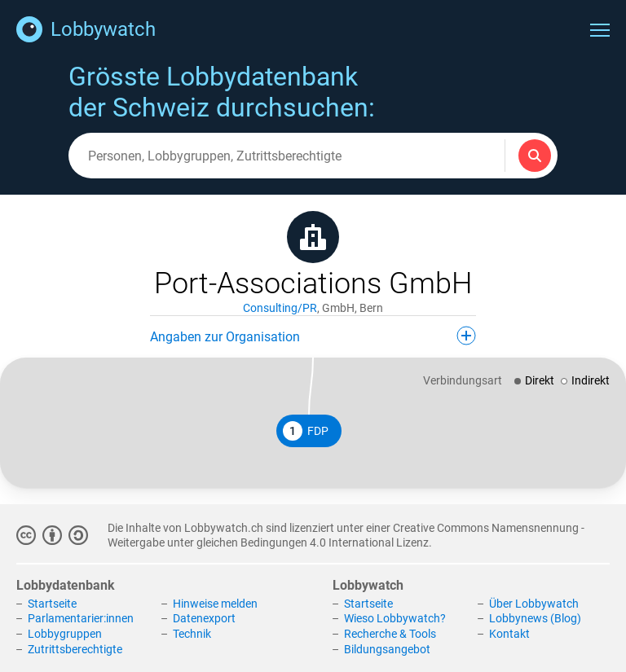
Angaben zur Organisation (313, 336)
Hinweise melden (215, 604)
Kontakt (509, 634)
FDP (306, 431)
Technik (192, 634)
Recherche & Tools (390, 634)
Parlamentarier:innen (81, 618)
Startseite (52, 604)
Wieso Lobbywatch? (395, 618)
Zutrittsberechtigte (75, 649)
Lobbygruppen (65, 634)
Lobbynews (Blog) (535, 618)
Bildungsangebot (387, 649)
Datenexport (204, 618)
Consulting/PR (280, 308)
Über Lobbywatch (534, 604)
